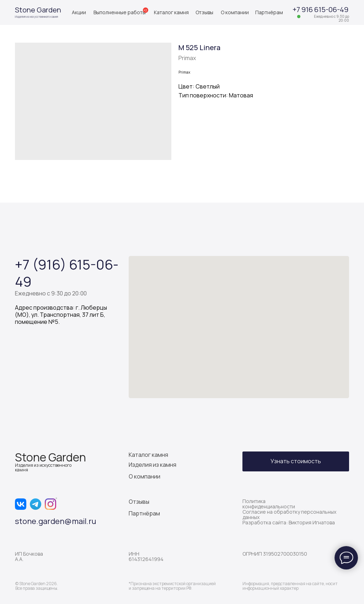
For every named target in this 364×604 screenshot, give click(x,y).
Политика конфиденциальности (269, 504)
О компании (235, 12)
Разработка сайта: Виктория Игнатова (289, 522)
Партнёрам (269, 12)
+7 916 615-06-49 (320, 9)
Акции (79, 12)
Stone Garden (38, 10)
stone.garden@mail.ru (56, 521)
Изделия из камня (152, 465)
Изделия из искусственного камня (36, 17)
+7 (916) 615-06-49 (67, 273)
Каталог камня (171, 12)
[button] (296, 461)
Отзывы (204, 12)
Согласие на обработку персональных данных (289, 514)
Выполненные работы (120, 12)
